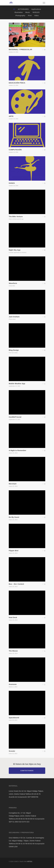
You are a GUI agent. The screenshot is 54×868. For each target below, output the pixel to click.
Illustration (19, 12)
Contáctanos (27, 771)
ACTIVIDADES (23, 9)
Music (28, 12)
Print (30, 16)
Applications (36, 9)
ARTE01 (30, 862)
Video (36, 16)
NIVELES (36, 12)
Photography (20, 16)
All (14, 9)
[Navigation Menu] (44, 3)
